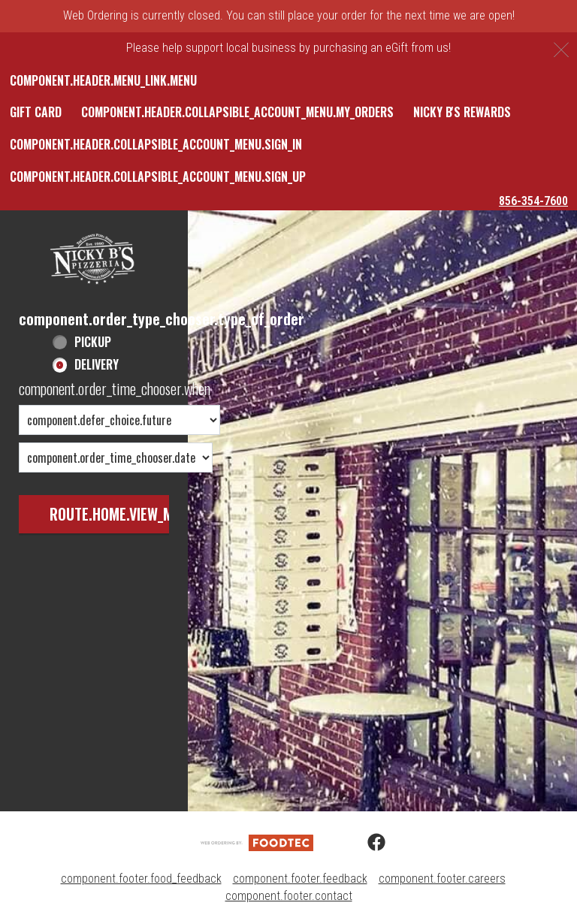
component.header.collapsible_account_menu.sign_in (156, 144)
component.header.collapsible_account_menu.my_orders (237, 112)
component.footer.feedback (300, 879)
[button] (94, 260)
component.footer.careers (442, 879)
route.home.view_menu (123, 514)
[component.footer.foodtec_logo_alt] (257, 842)
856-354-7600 (533, 201)
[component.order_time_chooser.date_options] (116, 457)
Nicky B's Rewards (462, 112)
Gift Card (36, 112)
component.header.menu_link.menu (103, 80)
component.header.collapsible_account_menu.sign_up (158, 177)
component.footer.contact (289, 896)
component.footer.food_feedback (141, 879)
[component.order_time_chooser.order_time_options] (119, 420)
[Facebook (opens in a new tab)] (367, 843)
